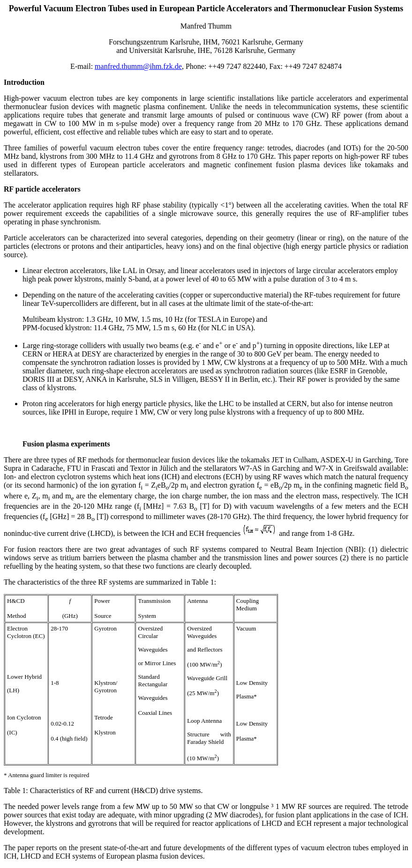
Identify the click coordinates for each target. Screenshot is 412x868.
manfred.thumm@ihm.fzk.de (138, 66)
